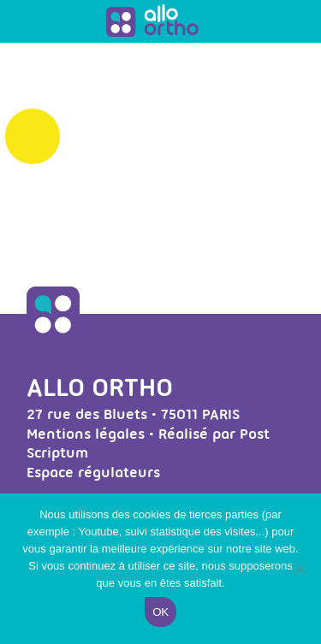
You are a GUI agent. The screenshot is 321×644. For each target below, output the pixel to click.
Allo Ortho (100, 387)
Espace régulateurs (93, 472)
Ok (160, 612)
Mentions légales (86, 434)
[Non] (300, 569)
